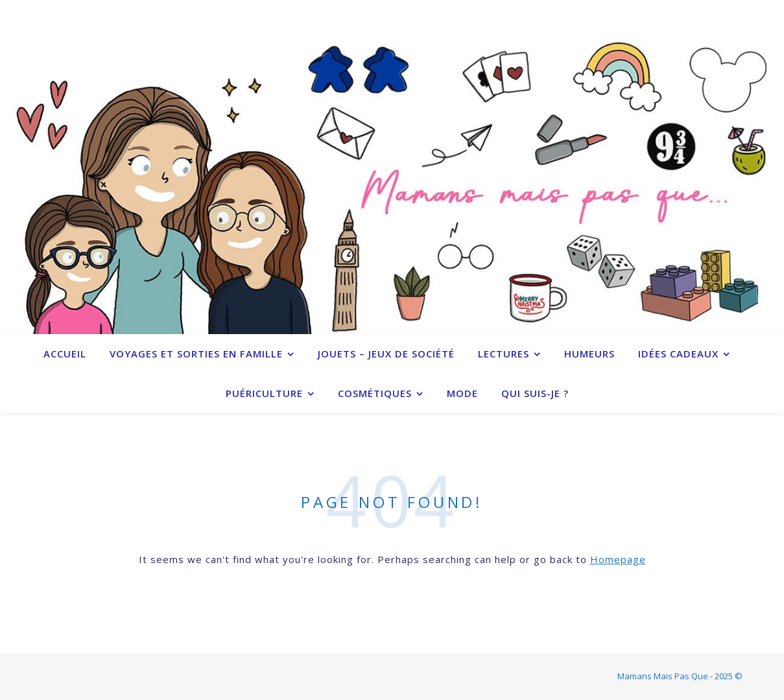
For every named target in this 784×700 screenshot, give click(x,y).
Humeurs (589, 354)
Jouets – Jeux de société (386, 354)
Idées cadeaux (678, 354)
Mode (462, 393)
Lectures (504, 354)
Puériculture (264, 393)
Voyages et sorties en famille (196, 354)
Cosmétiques (375, 393)
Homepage (618, 559)
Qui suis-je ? (535, 393)
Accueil (65, 354)
